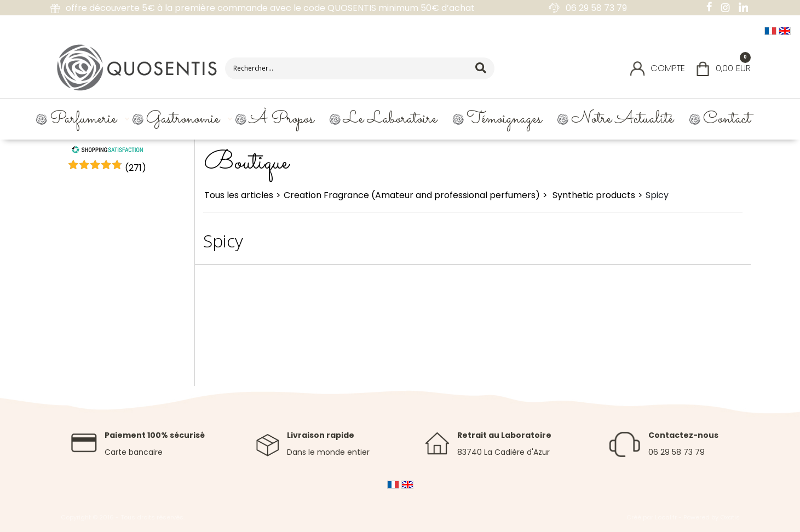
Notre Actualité (622, 119)
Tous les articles (239, 195)
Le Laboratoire (390, 119)
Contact (727, 119)
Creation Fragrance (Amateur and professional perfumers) (412, 195)
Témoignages (504, 119)
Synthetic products (593, 195)
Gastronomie (183, 119)
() (136, 168)
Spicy (657, 195)
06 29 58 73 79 (677, 452)
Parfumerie (83, 119)
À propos (281, 119)
